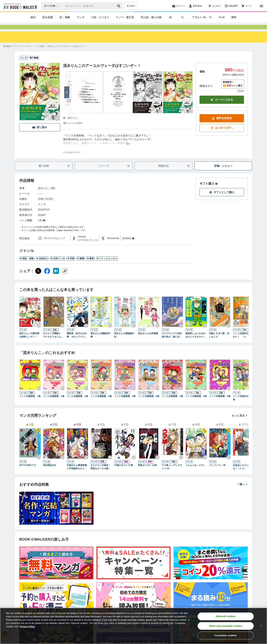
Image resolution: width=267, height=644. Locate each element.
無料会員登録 (222, 125)
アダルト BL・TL (202, 17)
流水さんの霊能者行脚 (100, 342)
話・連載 (65, 17)
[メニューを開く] (261, 6)
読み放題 (48, 17)
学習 (71, 265)
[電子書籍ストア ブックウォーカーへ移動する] (17, 53)
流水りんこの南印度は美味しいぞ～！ (29, 342)
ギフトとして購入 (222, 199)
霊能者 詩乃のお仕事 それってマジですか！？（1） (77, 342)
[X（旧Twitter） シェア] (38, 278)
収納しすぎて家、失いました (219, 342)
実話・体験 (27, 265)
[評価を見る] (73, 130)
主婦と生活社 (46, 206)
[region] (133, 626)
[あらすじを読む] (128, 146)
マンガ (80, 17)
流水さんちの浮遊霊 (148, 340)
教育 (90, 265)
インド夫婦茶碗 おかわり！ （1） (243, 342)
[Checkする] (57, 125)
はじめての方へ (222, 134)
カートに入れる (222, 106)
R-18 (222, 17)
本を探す (131, 6)
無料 (234, 17)
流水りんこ (73, 125)
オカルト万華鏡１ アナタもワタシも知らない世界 (53, 342)
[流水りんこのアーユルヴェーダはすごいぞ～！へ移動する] (68, 53)
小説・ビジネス (100, 17)
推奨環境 (128, 245)
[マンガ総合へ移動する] (40, 53)
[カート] (247, 6)
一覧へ (242, 491)
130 (42, 227)
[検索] (119, 6)
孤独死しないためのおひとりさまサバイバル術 (195, 342)
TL (183, 17)
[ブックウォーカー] (20, 6)
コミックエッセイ (107, 265)
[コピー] (65, 278)
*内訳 (241, 98)
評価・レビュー (223, 173)
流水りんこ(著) (46, 195)
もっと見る (240, 422)
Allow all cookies (226, 616)
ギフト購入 (209, 190)
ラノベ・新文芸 (125, 17)
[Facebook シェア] (47, 278)
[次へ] (67, 99)
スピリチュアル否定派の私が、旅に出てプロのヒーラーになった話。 (172, 342)
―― (40, 200)
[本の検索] (52, 6)
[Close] (261, 626)
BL (171, 17)
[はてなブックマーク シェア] (56, 278)
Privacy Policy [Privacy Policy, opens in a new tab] (27, 627)
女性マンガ (58, 265)
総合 (33, 17)
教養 (81, 265)
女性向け (42, 265)
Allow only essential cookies (226, 626)
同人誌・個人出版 (151, 17)
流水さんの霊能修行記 (124, 342)
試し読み (40, 134)
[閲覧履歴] (231, 6)
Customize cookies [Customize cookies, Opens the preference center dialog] (226, 635)
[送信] (119, 6)
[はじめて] (214, 6)
